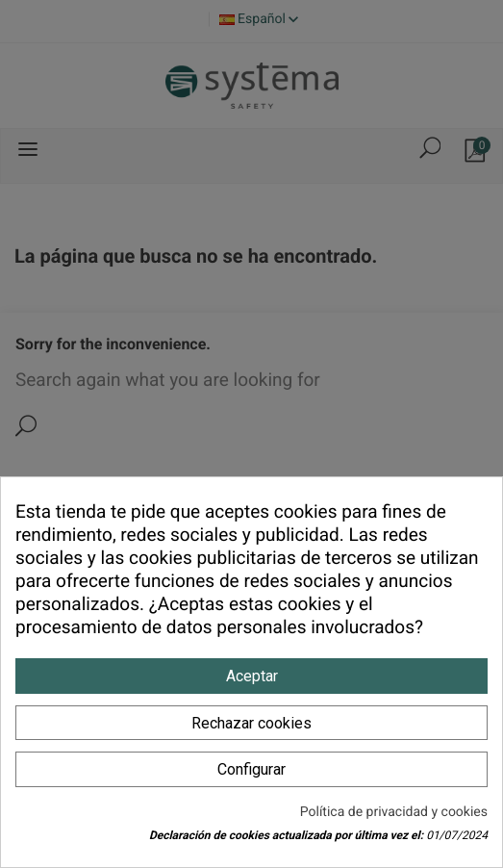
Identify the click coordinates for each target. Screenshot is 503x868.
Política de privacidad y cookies (394, 812)
